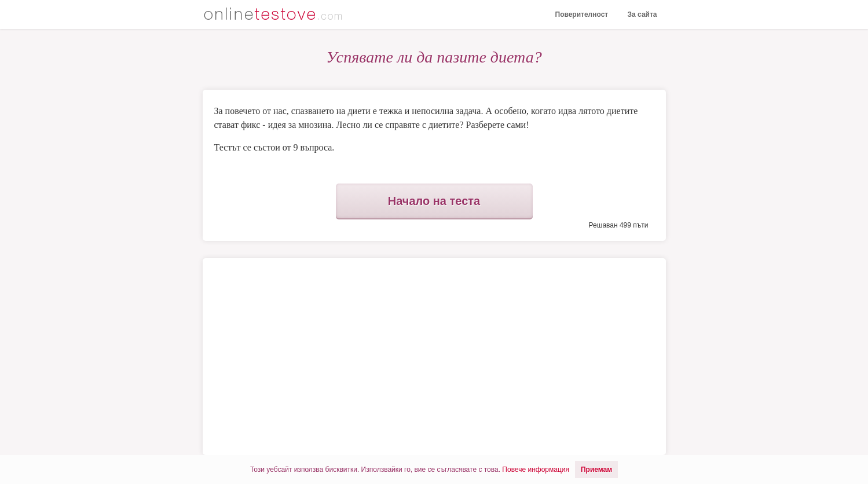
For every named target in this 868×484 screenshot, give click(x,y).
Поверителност (582, 14)
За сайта (642, 14)
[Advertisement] (323, 357)
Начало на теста (434, 201)
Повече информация (536, 470)
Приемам (596, 470)
